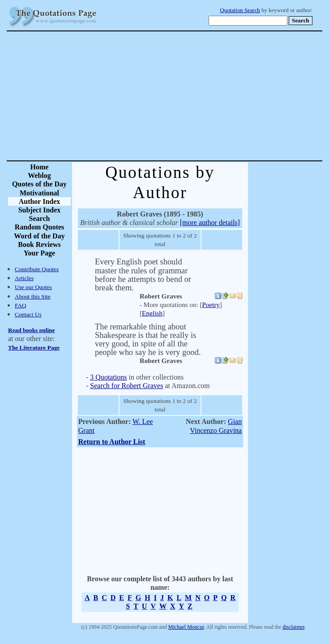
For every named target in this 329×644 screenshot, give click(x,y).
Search (40, 218)
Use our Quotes (33, 287)
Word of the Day (39, 236)
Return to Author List (112, 442)
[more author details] (210, 223)
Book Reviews (39, 244)
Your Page (39, 253)
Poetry (211, 305)
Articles (24, 278)
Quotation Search (240, 10)
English (152, 313)
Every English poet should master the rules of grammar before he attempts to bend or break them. (143, 275)
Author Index (40, 201)
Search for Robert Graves (126, 386)
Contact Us (28, 314)
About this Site (33, 296)
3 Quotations (108, 377)
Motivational (39, 193)
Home (40, 167)
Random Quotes (40, 227)
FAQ (21, 305)
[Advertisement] (196, 96)
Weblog (39, 175)
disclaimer (293, 627)
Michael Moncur (186, 627)
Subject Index (40, 210)
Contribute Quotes (37, 269)
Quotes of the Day (39, 184)
